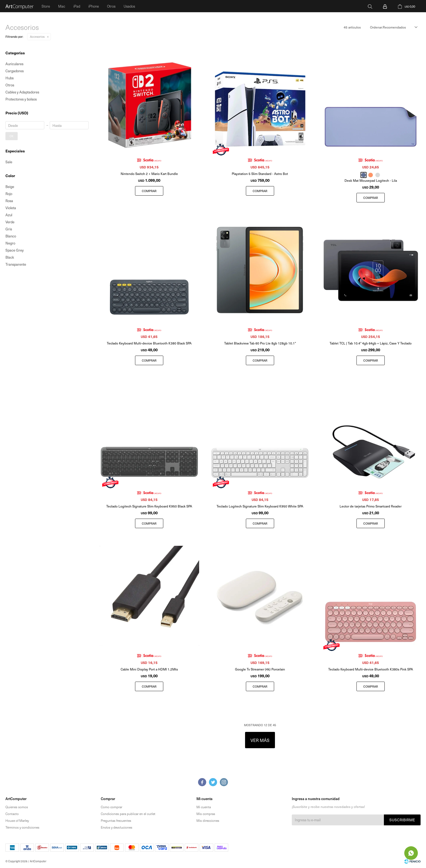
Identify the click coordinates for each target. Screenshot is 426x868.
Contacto (12, 814)
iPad (77, 6)
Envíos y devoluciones (117, 827)
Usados (129, 6)
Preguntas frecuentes (116, 820)
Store (46, 6)
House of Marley (17, 820)
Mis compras (206, 814)
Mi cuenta (204, 807)
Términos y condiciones (22, 827)
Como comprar (112, 807)
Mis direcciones (208, 820)
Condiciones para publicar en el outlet (128, 814)
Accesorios (37, 37)
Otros (111, 6)
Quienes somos (17, 807)
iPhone (94, 6)
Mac (62, 6)
